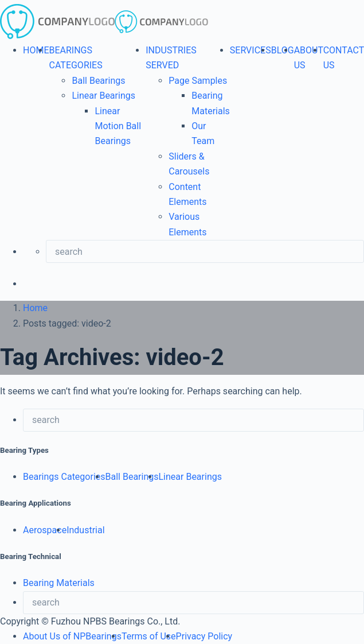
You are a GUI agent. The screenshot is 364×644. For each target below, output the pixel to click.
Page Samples (198, 81)
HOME (36, 50)
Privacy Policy (204, 636)
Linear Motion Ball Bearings (118, 126)
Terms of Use (149, 636)
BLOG (283, 50)
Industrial (85, 530)
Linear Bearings (103, 96)
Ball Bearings (98, 81)
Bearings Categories (64, 477)
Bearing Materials (59, 583)
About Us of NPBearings (72, 636)
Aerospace (45, 530)
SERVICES (251, 50)
